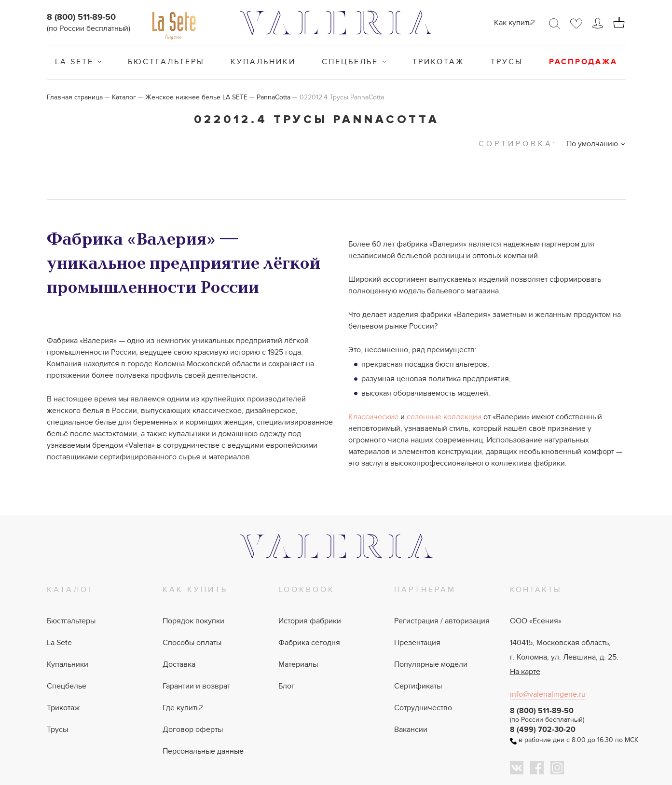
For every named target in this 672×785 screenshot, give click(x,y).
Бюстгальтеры (166, 62)
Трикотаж (439, 62)
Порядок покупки (193, 621)
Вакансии (411, 730)
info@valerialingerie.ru (548, 694)
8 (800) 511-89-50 (81, 17)
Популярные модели (431, 664)
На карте (525, 672)
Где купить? (183, 708)
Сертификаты (418, 686)
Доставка (179, 664)
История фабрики (310, 621)
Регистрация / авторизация (442, 621)
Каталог (124, 97)
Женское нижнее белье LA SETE (196, 97)
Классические (373, 417)
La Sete (74, 62)
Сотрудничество (423, 708)
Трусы (507, 62)
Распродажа (583, 62)
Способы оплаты (192, 643)
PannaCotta (274, 97)
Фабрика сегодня (309, 643)
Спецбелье (350, 62)
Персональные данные (203, 751)
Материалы (298, 664)
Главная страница (75, 97)
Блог (287, 686)
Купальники (263, 62)
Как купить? (514, 23)
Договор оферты (193, 730)
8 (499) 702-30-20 (543, 730)
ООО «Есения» (536, 621)
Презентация (417, 643)
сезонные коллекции (444, 417)
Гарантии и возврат (196, 686)
